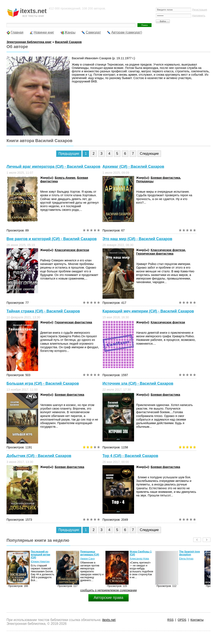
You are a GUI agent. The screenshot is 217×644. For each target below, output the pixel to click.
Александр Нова (139, 559)
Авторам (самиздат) (127, 32)
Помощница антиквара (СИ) (90, 553)
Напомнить (199, 16)
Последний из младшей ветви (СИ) (41, 555)
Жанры (70, 32)
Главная (17, 32)
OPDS (182, 620)
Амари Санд (87, 559)
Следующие (149, 154)
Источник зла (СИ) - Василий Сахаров (138, 383)
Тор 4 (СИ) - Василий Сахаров (130, 456)
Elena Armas (186, 559)
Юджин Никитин (40, 562)
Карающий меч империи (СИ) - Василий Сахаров (148, 311)
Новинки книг (44, 32)
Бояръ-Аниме (65, 178)
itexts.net (109, 620)
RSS (170, 620)
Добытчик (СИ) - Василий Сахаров (39, 456)
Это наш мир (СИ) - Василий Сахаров (137, 239)
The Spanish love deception (190, 553)
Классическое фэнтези (72, 250)
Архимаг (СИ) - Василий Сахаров (133, 167)
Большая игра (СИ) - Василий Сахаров (43, 383)
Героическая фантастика (155, 254)
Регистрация (200, 10)
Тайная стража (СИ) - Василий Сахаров (43, 311)
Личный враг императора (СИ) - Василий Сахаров (53, 167)
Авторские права (108, 598)
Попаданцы (145, 181)
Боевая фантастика (165, 178)
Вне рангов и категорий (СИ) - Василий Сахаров (52, 239)
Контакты (197, 620)
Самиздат (93, 32)
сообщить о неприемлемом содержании (108, 590)
